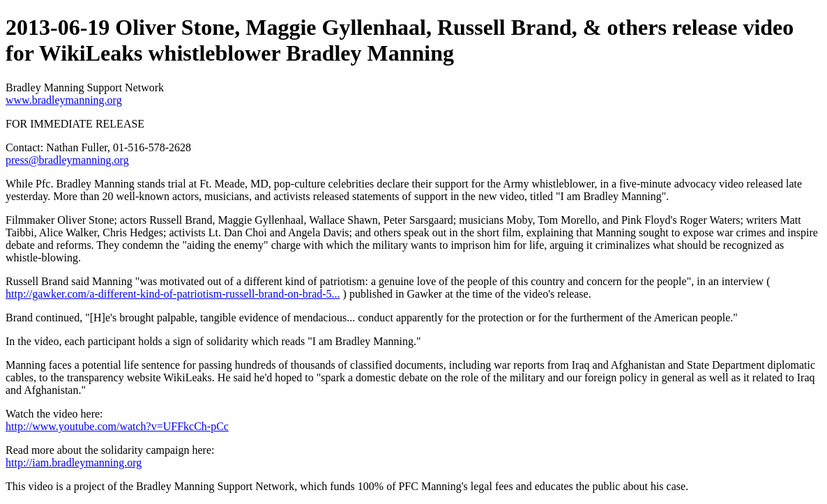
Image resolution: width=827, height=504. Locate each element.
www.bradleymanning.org (64, 100)
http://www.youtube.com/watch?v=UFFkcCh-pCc (117, 426)
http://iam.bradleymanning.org (74, 463)
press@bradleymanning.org (67, 160)
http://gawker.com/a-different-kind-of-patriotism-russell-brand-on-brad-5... (173, 294)
